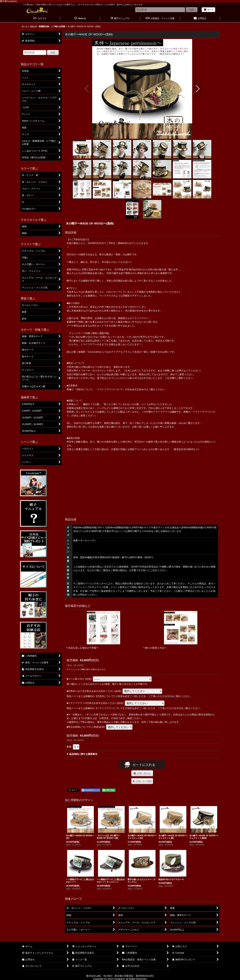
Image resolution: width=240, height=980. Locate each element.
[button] (87, 89)
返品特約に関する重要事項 (82, 754)
